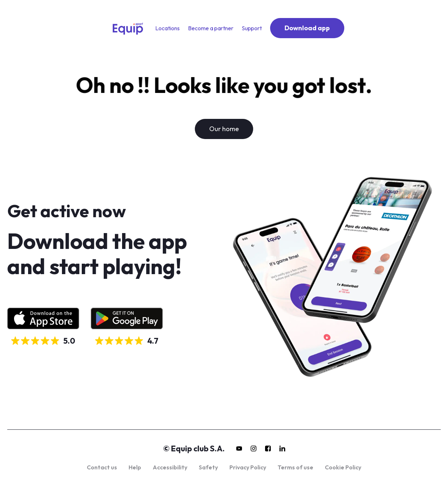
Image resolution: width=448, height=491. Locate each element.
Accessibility (170, 467)
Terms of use (295, 467)
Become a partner (211, 28)
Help (135, 467)
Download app (307, 28)
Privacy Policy (248, 467)
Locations (167, 28)
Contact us (102, 467)
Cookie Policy (343, 467)
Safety (208, 467)
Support (252, 28)
